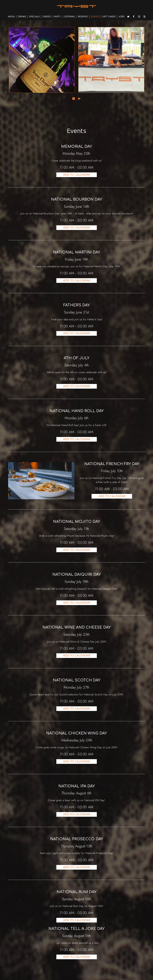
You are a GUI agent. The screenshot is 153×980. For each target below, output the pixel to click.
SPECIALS (34, 17)
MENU (11, 17)
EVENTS (95, 17)
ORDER (47, 17)
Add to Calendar (77, 175)
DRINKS (22, 17)
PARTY (57, 17)
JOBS (121, 17)
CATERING (69, 17)
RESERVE (83, 17)
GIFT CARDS (109, 17)
